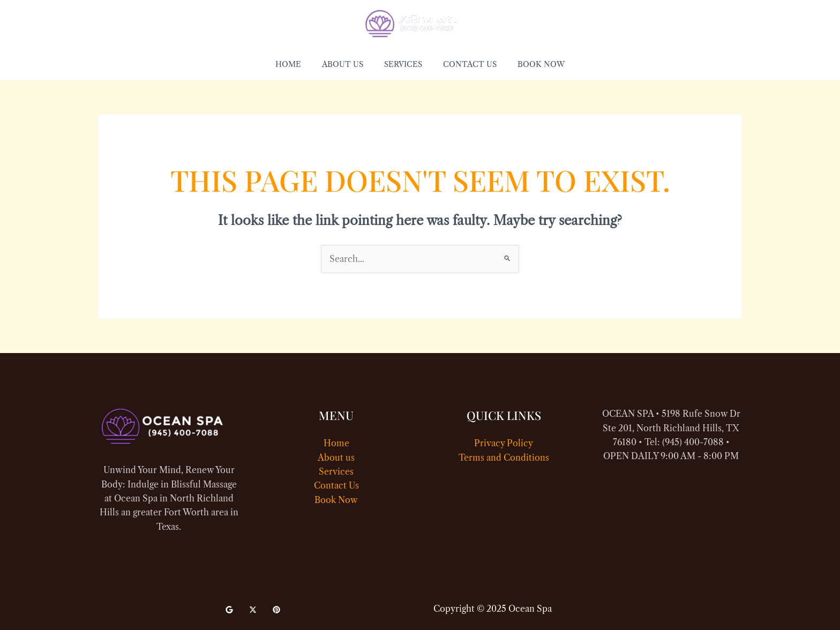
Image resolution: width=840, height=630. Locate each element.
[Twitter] (253, 610)
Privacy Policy (504, 443)
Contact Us (336, 485)
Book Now (336, 500)
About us (336, 457)
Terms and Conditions (504, 457)
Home (336, 443)
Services (336, 471)
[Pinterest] (276, 610)
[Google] (229, 610)
